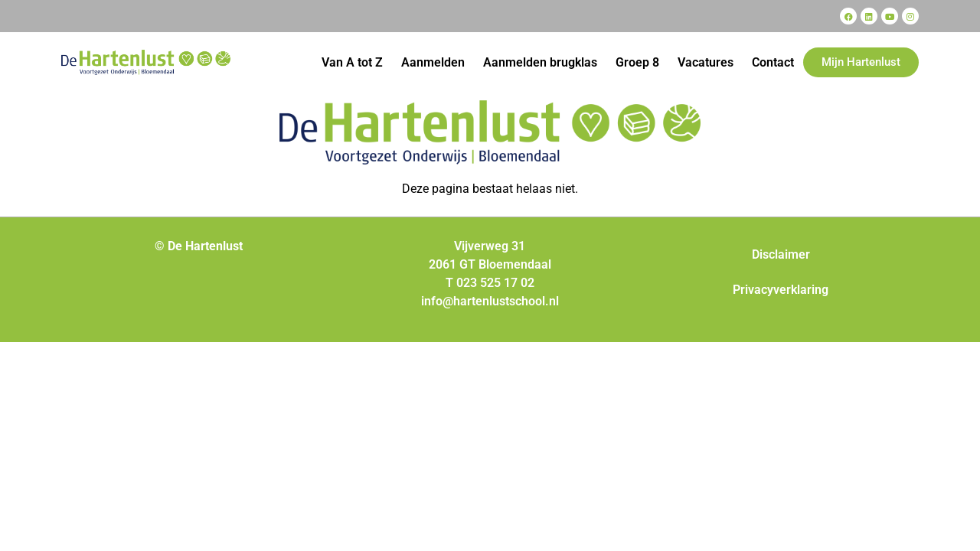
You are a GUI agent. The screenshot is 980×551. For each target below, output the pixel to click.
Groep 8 (637, 62)
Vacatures (706, 62)
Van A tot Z (352, 62)
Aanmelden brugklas (540, 62)
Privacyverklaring (781, 290)
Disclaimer (781, 254)
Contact (773, 62)
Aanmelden (433, 62)
